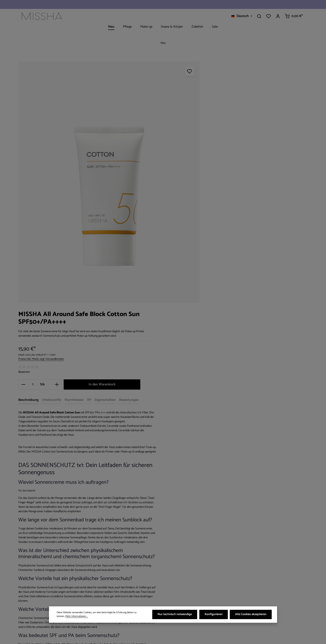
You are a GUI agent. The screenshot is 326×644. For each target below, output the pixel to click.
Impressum (104, 593)
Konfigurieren (214, 615)
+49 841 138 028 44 (40, 570)
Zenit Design (64, 638)
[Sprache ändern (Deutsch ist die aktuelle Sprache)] (242, 16)
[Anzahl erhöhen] (231, 136)
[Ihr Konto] (278, 16)
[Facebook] (174, 562)
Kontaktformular (56, 586)
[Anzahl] (207, 136)
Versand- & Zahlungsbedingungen (119, 562)
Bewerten (198, 123)
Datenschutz (105, 577)
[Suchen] (259, 16)
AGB (99, 585)
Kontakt (102, 600)
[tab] (202, 151)
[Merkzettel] (269, 16)
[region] (101, 172)
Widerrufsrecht (106, 570)
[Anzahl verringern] (197, 136)
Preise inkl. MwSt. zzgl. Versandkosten (215, 110)
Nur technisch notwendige (176, 615)
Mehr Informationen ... (68, 617)
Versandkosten (220, 638)
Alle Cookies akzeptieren (251, 615)
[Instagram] (181, 562)
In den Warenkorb (273, 135)
